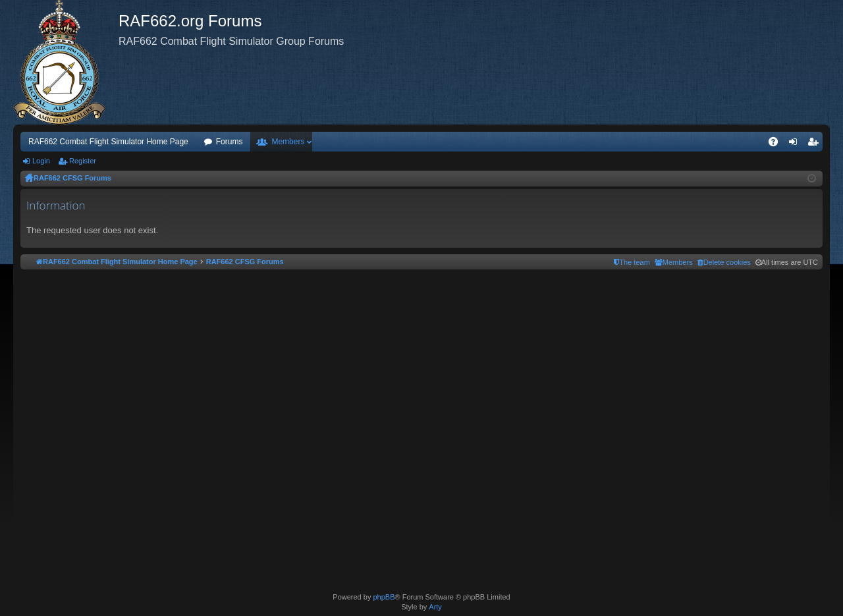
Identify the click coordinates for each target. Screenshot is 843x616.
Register (83, 161)
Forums (230, 142)
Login (41, 161)
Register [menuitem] (816, 144)
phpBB (384, 597)
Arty (435, 607)
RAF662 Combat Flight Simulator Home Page (108, 142)
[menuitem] (724, 262)
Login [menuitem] (796, 144)
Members (288, 142)
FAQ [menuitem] (777, 144)
